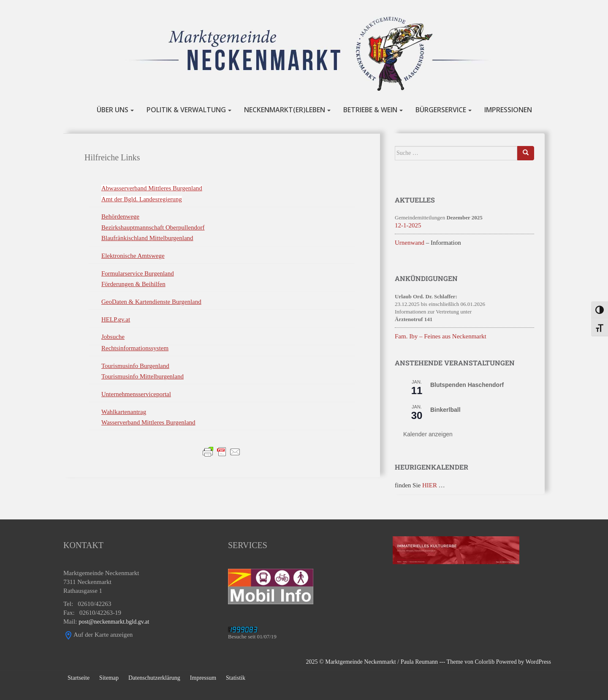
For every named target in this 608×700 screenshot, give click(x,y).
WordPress (538, 662)
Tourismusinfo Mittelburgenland (142, 376)
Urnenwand (410, 243)
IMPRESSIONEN (508, 110)
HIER (430, 485)
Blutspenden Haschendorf (467, 385)
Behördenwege (120, 216)
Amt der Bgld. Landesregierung (142, 199)
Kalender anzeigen (428, 434)
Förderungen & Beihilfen (133, 284)
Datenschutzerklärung (154, 678)
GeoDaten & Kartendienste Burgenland (151, 302)
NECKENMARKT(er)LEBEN (285, 110)
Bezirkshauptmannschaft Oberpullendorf (153, 227)
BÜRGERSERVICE (441, 110)
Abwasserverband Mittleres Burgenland (152, 188)
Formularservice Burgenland (138, 273)
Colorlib (485, 662)
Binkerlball (445, 410)
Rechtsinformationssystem (135, 348)
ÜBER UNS (113, 110)
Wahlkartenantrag (124, 412)
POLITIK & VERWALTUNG (186, 110)
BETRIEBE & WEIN (370, 110)
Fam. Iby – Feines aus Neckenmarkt (441, 336)
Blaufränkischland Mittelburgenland (147, 238)
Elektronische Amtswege (133, 256)
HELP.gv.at (116, 319)
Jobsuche (113, 337)
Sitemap (109, 678)
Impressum (203, 678)
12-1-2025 (408, 225)
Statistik (236, 678)
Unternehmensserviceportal (136, 394)
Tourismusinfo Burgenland (135, 366)
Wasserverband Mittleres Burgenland (148, 422)
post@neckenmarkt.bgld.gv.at (114, 622)
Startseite (79, 678)
